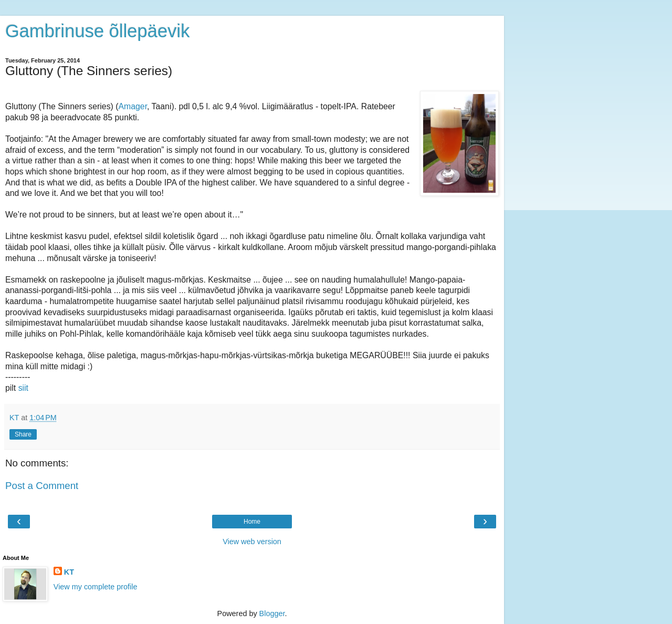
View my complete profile (96, 587)
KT (69, 572)
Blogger (272, 613)
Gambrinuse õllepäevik (97, 31)
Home (252, 522)
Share (23, 434)
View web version (252, 542)
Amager (133, 106)
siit (23, 388)
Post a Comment (42, 486)
